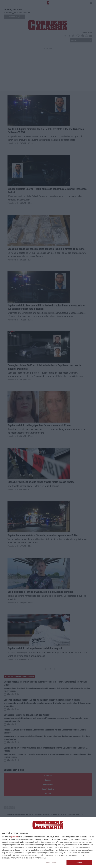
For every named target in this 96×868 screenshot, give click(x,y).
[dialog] (48, 843)
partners (15, 837)
